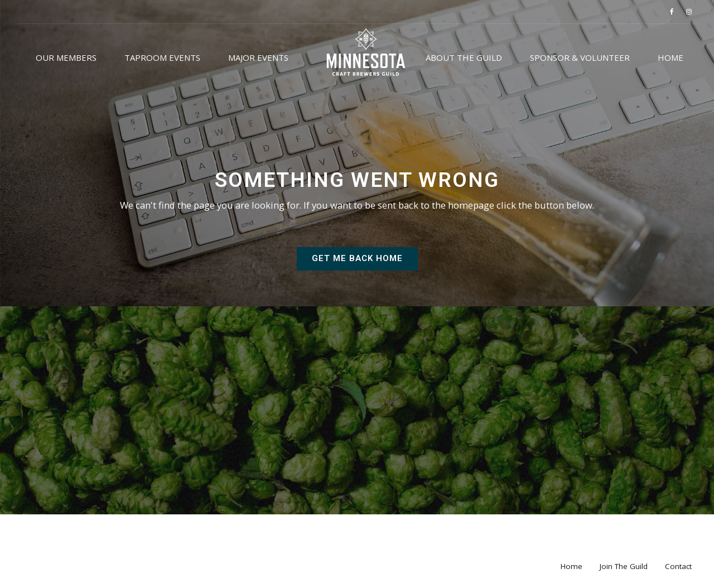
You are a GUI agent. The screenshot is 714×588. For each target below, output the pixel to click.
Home (670, 57)
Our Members (66, 57)
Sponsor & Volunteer (580, 57)
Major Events (258, 57)
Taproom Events (162, 57)
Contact (678, 566)
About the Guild (464, 57)
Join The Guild (624, 566)
